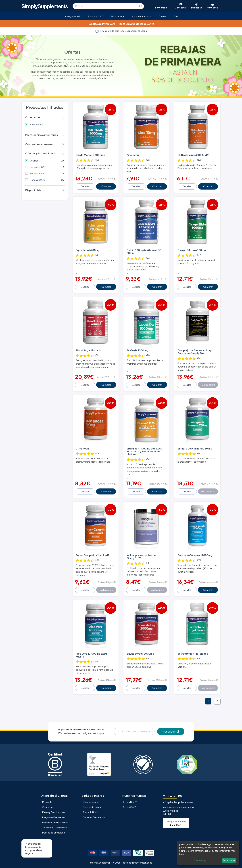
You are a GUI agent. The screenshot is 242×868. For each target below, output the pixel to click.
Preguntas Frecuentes (54, 817)
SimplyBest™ (130, 802)
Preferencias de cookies (55, 822)
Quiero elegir (200, 860)
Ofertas (162, 16)
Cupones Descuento (94, 817)
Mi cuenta (47, 802)
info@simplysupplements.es (178, 802)
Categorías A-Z (73, 16)
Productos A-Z (95, 16)
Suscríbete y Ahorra (93, 807)
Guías (177, 16)
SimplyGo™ (129, 807)
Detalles (85, 186)
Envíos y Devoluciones (54, 812)
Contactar (48, 807)
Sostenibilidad (90, 812)
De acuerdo (229, 860)
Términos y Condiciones (55, 827)
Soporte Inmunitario (141, 16)
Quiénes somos (91, 802)
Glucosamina (117, 16)
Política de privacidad (54, 833)
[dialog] (208, 853)
